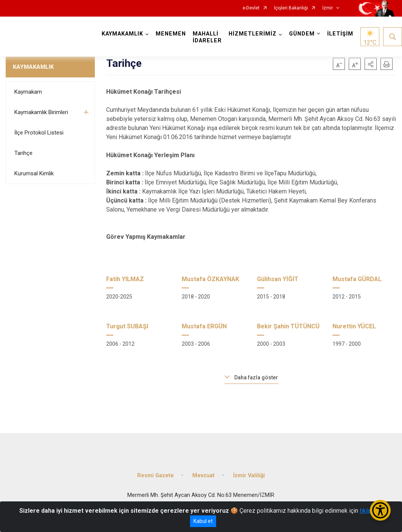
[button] (371, 64)
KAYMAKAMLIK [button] (122, 34)
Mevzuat (203, 476)
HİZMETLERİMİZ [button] (253, 34)
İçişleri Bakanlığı (291, 8)
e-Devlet (251, 8)
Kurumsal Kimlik (34, 173)
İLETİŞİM (340, 34)
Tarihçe (23, 153)
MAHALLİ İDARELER (207, 37)
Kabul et (203, 521)
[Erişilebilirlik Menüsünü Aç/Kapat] (380, 510)
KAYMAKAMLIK (33, 67)
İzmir (328, 8)
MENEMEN (171, 34)
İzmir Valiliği (249, 476)
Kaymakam (28, 92)
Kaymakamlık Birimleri (41, 112)
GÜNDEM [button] (302, 34)
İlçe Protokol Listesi (39, 133)
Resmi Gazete (155, 476)
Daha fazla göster (256, 377)
